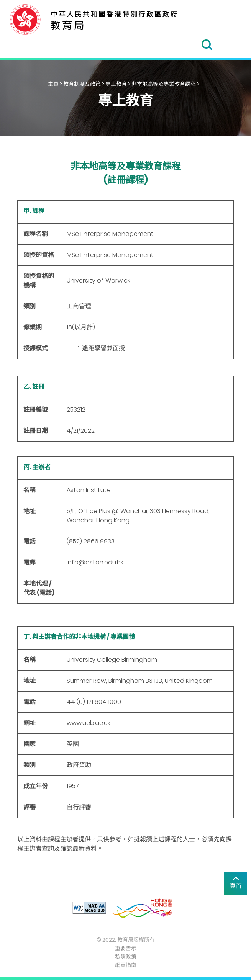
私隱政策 (126, 957)
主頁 (53, 84)
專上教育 (116, 84)
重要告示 (126, 948)
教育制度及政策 (82, 84)
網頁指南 (126, 965)
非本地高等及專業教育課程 (164, 84)
